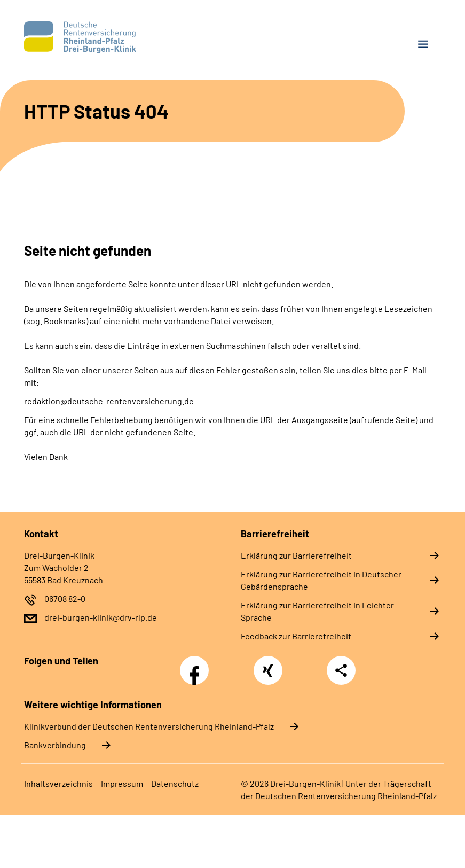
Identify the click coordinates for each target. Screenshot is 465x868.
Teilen (341, 670)
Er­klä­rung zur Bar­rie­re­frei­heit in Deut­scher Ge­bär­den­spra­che (321, 580)
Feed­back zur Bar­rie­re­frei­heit (296, 636)
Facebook (197, 664)
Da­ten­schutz (175, 783)
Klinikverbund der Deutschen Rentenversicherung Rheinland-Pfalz (149, 726)
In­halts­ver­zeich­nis (58, 783)
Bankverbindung (55, 745)
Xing (268, 664)
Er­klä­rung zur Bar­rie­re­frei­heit (296, 555)
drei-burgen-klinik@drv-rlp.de (101, 617)
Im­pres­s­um (122, 783)
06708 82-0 (65, 599)
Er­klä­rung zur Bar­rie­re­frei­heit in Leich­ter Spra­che (317, 611)
